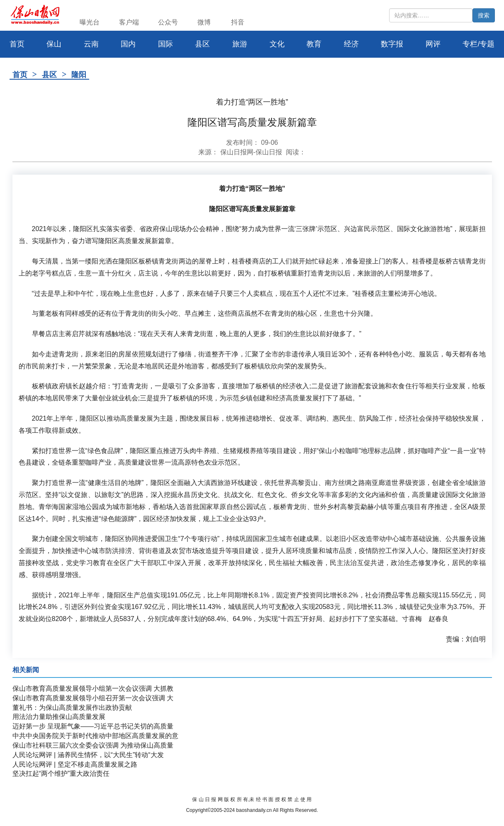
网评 (433, 44)
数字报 (392, 44)
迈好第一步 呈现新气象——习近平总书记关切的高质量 (93, 726)
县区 (202, 44)
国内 (128, 44)
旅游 (240, 44)
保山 (54, 44)
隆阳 (79, 75)
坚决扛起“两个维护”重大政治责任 (61, 774)
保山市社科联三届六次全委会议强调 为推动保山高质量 (93, 745)
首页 (20, 75)
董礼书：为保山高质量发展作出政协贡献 (72, 708)
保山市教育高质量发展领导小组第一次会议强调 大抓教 (93, 688)
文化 (277, 44)
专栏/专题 (478, 44)
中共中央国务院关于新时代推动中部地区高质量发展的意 (95, 736)
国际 (166, 44)
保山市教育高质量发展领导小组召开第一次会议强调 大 (93, 698)
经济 (351, 44)
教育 (314, 44)
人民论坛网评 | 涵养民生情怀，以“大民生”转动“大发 (88, 755)
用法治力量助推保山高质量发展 (59, 717)
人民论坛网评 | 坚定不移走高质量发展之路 (75, 764)
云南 (91, 44)
